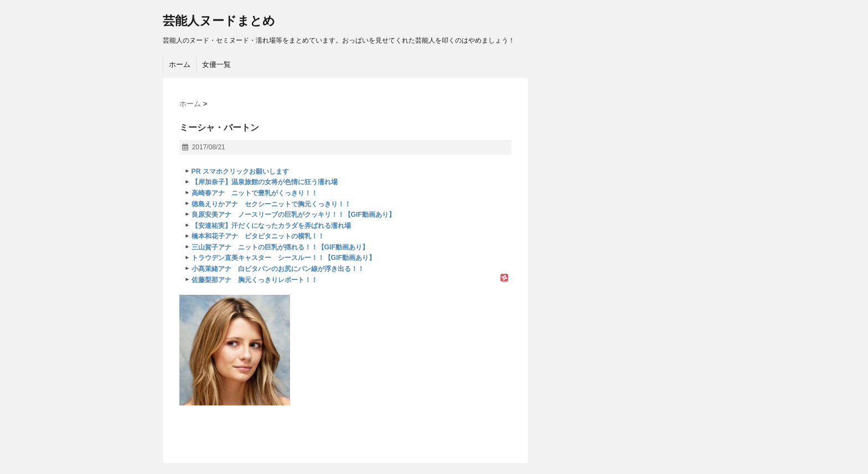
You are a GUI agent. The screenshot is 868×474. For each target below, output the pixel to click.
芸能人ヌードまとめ (219, 21)
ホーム (180, 64)
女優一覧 (216, 64)
